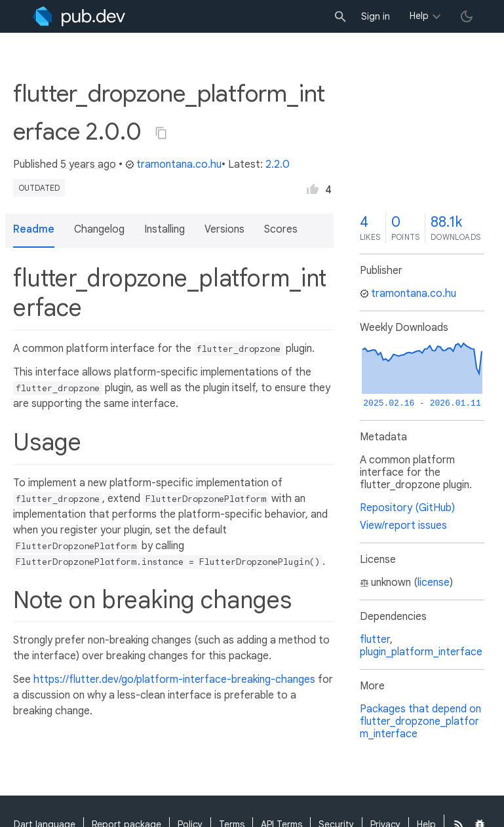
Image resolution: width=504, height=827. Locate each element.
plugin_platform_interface (421, 652)
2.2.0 (278, 164)
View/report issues (403, 526)
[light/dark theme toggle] (467, 16)
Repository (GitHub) (407, 508)
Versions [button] (224, 229)
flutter (375, 640)
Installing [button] (165, 229)
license (434, 583)
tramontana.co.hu (173, 164)
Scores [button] (281, 229)
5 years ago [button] (88, 164)
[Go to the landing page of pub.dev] (79, 16)
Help (419, 16)
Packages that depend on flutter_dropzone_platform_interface (420, 721)
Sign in (376, 16)
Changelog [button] (99, 229)
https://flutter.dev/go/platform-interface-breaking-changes (174, 680)
